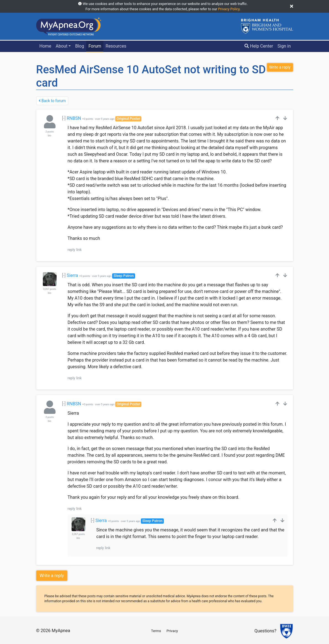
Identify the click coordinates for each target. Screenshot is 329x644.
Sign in (284, 46)
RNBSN (74, 118)
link (79, 250)
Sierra (72, 275)
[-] (64, 118)
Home (45, 46)
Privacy (172, 631)
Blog (80, 46)
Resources (116, 46)
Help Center (259, 46)
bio (49, 136)
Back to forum (52, 101)
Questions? (265, 631)
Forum (95, 46)
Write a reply (52, 576)
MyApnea (61, 631)
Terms (156, 631)
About (62, 46)
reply (71, 250)
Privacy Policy (229, 9)
